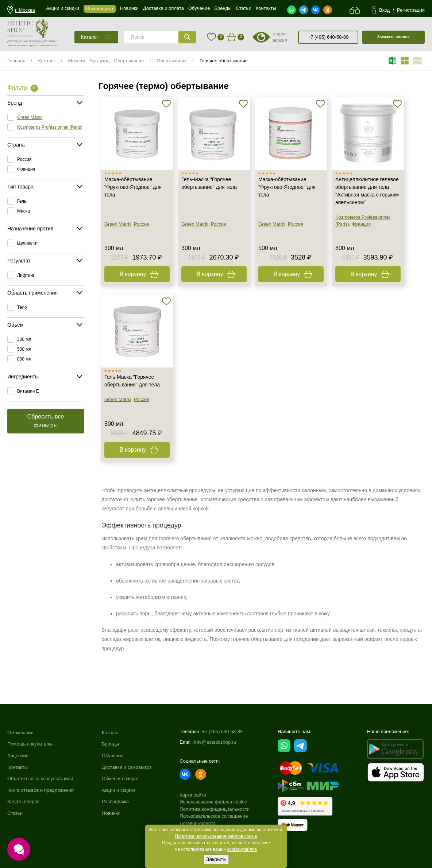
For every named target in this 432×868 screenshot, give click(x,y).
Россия (24, 159)
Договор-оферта (198, 823)
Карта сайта (193, 795)
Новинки (111, 813)
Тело (22, 307)
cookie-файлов (242, 849)
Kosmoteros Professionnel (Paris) (50, 127)
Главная (16, 61)
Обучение (113, 756)
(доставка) (49, 41)
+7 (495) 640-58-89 (328, 37)
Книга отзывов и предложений (40, 790)
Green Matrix (30, 117)
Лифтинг (26, 275)
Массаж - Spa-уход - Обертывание (106, 61)
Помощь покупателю (30, 744)
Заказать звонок (393, 37)
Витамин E (28, 391)
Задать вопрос (23, 801)
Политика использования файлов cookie (216, 836)
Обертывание (172, 61)
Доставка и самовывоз (127, 767)
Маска (24, 211)
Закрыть (216, 859)
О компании (20, 733)
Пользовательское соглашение (214, 816)
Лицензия (18, 756)
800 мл (24, 359)
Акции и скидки (118, 790)
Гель (22, 201)
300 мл (24, 339)
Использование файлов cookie (213, 802)
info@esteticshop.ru (215, 742)
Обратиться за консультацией (40, 779)
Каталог (47, 61)
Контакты (18, 767)
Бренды (110, 744)
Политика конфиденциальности (215, 809)
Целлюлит (28, 243)
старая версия (280, 37)
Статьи (15, 813)
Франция (26, 169)
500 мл (24, 349)
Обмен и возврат (120, 779)
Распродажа (115, 801)
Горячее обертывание (224, 61)
